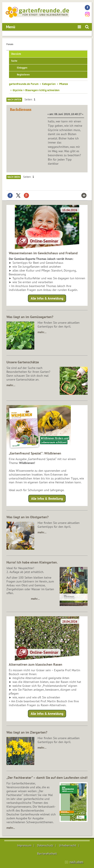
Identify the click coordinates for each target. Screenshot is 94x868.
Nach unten (14, 100)
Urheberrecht (68, 845)
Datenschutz (45, 845)
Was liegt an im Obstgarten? (27, 517)
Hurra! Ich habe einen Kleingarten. (32, 562)
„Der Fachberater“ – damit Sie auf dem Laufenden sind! (47, 777)
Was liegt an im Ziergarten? (27, 732)
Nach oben (14, 177)
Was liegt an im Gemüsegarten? (30, 317)
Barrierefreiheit (47, 854)
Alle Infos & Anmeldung (47, 298)
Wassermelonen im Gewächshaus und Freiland (43, 253)
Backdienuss (21, 109)
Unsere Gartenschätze (23, 362)
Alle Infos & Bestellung (47, 499)
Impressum (24, 845)
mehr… (42, 332)
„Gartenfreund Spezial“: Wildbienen (35, 453)
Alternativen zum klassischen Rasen (36, 664)
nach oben (76, 862)
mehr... (11, 828)
